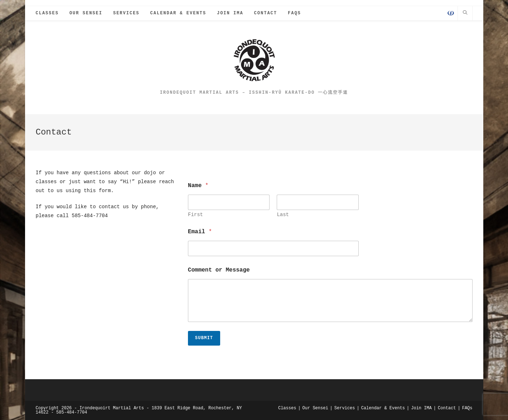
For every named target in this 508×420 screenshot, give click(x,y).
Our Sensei (315, 408)
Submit (204, 338)
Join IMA (421, 408)
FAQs (467, 408)
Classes (287, 408)
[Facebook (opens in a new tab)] (451, 14)
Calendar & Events (383, 408)
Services (345, 408)
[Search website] (465, 14)
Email (200, 232)
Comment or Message (219, 270)
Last (283, 215)
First (195, 215)
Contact (447, 408)
